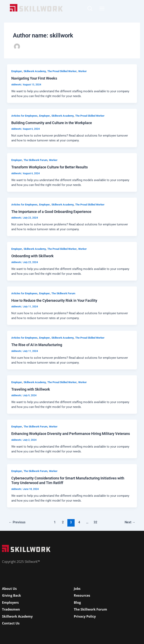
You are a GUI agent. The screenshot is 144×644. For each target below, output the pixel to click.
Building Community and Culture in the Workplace (52, 123)
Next (130, 522)
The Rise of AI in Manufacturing (37, 345)
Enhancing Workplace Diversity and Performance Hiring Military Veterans (71, 434)
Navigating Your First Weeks (34, 78)
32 (95, 522)
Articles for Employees (24, 116)
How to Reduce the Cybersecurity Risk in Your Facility (54, 300)
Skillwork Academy (35, 71)
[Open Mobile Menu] (102, 8)
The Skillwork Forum (35, 160)
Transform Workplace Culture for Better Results (50, 167)
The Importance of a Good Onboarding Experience (51, 212)
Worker (82, 71)
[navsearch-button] (90, 9)
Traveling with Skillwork (31, 389)
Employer (17, 71)
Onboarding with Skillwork (32, 256)
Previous (17, 522)
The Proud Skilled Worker (62, 71)
